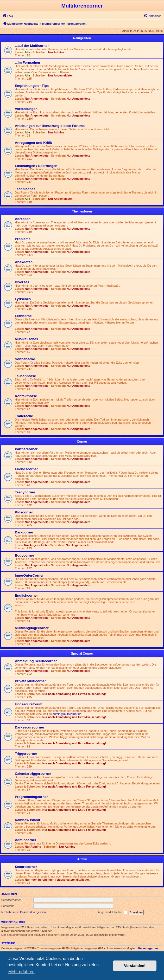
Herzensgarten (148, 948)
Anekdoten (24, 262)
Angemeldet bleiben (113, 912)
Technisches (25, 189)
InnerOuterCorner (29, 575)
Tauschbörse (25, 376)
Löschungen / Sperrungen (36, 166)
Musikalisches (26, 339)
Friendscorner (26, 469)
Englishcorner (26, 595)
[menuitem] (8, 16)
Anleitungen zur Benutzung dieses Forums (50, 126)
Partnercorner (26, 449)
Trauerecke (24, 416)
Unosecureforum (29, 704)
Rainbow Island (27, 820)
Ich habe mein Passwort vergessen (24, 912)
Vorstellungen (26, 109)
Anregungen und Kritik (33, 143)
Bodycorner (24, 555)
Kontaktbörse (26, 396)
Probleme (23, 239)
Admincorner (26, 840)
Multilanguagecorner (32, 628)
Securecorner (26, 867)
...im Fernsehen (27, 63)
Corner (82, 442)
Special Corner (82, 654)
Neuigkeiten (82, 38)
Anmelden (9, 894)
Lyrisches (23, 299)
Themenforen (82, 211)
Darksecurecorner (30, 727)
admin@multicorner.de (67, 714)
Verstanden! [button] (135, 966)
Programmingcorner (31, 797)
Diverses (22, 282)
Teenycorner (25, 492)
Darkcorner (24, 532)
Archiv (82, 859)
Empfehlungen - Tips (32, 86)
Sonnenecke (25, 359)
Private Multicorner (30, 681)
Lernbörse (23, 316)
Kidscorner (24, 512)
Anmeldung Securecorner (36, 661)
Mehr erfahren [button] (21, 972)
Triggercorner (26, 754)
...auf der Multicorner (32, 46)
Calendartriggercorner (33, 774)
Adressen (23, 219)
